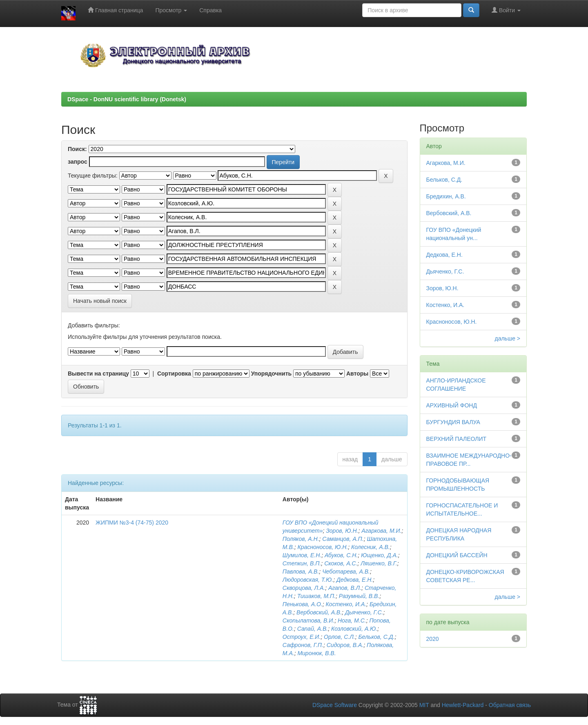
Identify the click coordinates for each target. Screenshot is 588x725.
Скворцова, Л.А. (304, 588)
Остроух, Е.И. (302, 637)
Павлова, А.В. (301, 572)
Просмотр (171, 10)
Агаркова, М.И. (381, 531)
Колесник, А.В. (371, 547)
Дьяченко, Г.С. (364, 612)
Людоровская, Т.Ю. (308, 580)
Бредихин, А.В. (446, 196)
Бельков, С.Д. (376, 637)
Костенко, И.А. (346, 604)
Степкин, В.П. (302, 563)
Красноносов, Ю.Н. (323, 547)
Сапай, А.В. (313, 629)
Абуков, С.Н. (341, 555)
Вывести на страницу (98, 374)
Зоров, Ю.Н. (342, 531)
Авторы (357, 374)
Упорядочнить (271, 374)
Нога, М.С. (352, 620)
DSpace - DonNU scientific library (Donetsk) (127, 99)
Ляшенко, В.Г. (379, 563)
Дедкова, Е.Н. (355, 580)
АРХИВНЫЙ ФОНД (452, 405)
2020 (433, 639)
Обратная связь (510, 705)
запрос (78, 162)
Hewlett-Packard (463, 705)
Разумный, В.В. (359, 596)
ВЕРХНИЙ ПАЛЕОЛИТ (457, 439)
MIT (424, 705)
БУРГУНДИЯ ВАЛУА (453, 422)
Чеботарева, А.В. (346, 572)
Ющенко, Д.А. (380, 555)
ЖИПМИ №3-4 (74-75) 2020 (132, 523)
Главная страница (115, 10)
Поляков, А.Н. (301, 539)
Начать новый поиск (100, 301)
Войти (506, 10)
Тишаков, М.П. (316, 596)
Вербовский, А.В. (319, 612)
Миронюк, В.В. (316, 653)
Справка (210, 10)
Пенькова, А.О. (303, 604)
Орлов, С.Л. (340, 637)
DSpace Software (335, 705)
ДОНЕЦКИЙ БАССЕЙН (457, 555)
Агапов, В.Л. (345, 588)
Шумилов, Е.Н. (302, 555)
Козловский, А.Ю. (354, 629)
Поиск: (77, 149)
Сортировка (174, 374)
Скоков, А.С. (341, 563)
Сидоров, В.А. (345, 645)
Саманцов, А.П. (343, 539)
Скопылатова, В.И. (308, 620)
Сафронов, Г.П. (303, 645)
